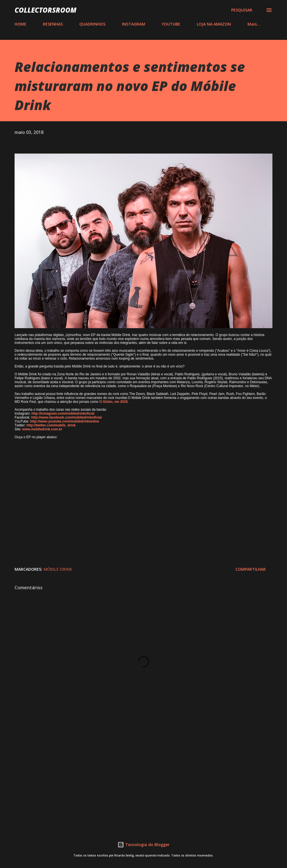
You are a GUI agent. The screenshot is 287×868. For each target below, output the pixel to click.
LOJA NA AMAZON (214, 24)
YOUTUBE (171, 24)
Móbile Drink (58, 569)
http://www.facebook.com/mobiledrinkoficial (66, 417)
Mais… (254, 24)
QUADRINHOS (92, 24)
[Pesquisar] (242, 10)
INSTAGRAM (134, 24)
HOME (20, 24)
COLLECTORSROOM (46, 10)
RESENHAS (53, 24)
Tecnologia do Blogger (143, 845)
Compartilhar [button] (251, 569)
